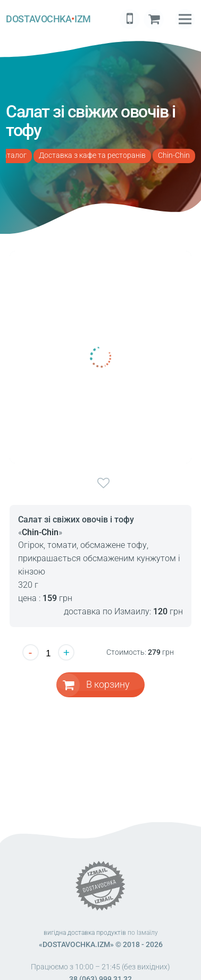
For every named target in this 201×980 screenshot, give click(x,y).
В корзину (108, 684)
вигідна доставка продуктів (85, 933)
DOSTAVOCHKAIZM (48, 19)
